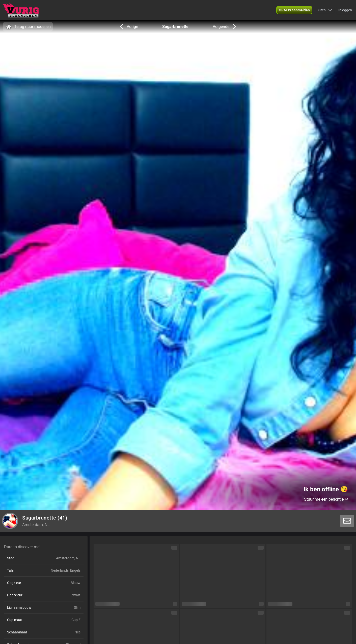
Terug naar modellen (28, 27)
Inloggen (345, 10)
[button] (324, 10)
